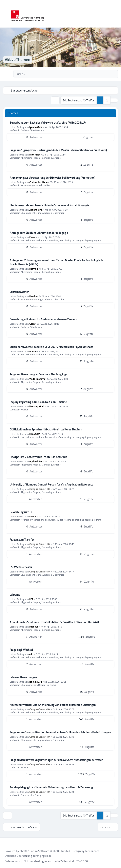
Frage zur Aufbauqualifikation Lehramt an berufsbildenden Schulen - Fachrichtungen (60, 732)
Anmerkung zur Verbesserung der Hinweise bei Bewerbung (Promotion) (52, 178)
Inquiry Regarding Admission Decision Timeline (38, 402)
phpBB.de (46, 856)
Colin (32, 324)
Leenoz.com (92, 851)
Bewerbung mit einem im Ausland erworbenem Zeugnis (43, 319)
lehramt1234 (36, 682)
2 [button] (107, 100)
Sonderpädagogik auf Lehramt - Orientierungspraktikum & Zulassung (51, 787)
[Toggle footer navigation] (5, 841)
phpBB (24, 851)
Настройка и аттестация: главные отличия (39, 457)
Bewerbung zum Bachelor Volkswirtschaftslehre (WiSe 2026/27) (48, 123)
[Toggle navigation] (116, 14)
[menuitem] (12, 861)
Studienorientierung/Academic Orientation (43, 213)
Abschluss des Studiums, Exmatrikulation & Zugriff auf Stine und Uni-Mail (54, 622)
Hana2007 (35, 434)
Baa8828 (34, 627)
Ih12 (31, 599)
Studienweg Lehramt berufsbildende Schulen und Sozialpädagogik (49, 205)
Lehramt (15, 595)
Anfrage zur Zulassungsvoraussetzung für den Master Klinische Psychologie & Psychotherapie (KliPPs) (56, 262)
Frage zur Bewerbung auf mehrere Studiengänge (38, 374)
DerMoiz (34, 269)
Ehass (32, 237)
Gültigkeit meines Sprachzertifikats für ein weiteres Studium (46, 429)
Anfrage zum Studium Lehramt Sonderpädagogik (39, 233)
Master (24, 409)
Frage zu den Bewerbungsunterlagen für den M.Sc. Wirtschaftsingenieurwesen (56, 760)
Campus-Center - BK (40, 489)
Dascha (33, 296)
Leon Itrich (35, 155)
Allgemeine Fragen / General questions (41, 158)
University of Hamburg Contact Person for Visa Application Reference (51, 485)
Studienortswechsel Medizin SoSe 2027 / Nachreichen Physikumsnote (51, 347)
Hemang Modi (37, 406)
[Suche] (107, 74)
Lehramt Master (19, 292)
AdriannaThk (36, 210)
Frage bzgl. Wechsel (21, 650)
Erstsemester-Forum (31, 795)
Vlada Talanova (37, 379)
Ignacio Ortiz (36, 127)
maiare (33, 351)
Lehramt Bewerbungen (23, 677)
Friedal (33, 516)
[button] (114, 100)
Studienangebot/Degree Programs (38, 685)
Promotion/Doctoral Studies (35, 185)
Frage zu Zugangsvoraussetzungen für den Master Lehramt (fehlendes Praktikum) (58, 150)
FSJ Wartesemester (21, 567)
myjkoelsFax (36, 461)
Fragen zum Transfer (22, 540)
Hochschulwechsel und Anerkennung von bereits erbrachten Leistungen (53, 705)
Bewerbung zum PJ (21, 512)
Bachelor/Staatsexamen (33, 130)
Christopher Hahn (38, 182)
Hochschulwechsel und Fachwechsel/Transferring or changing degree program (61, 240)
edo (31, 654)
